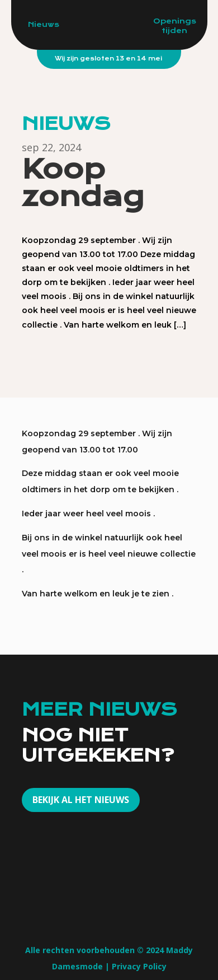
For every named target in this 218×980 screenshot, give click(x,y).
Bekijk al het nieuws (81, 800)
